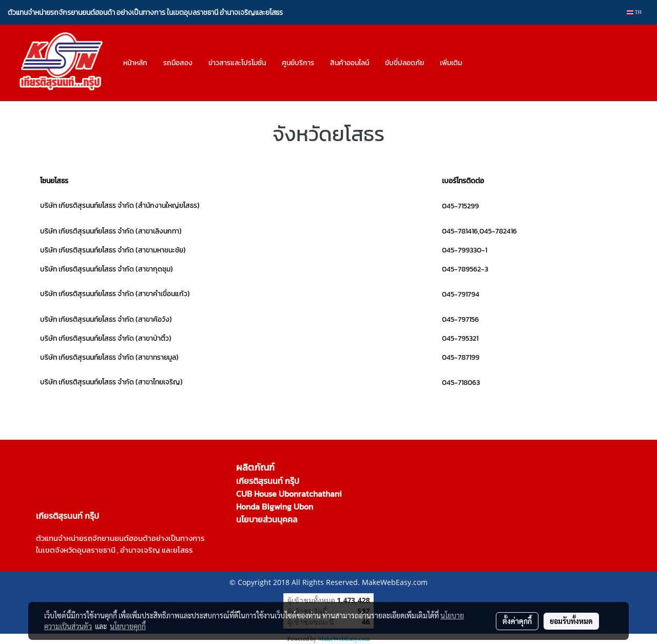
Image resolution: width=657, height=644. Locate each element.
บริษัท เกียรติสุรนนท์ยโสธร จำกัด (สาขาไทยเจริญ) (111, 382)
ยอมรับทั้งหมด (571, 621)
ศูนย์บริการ (298, 63)
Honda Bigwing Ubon (275, 506)
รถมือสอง (178, 63)
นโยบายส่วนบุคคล (267, 519)
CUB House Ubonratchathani (289, 494)
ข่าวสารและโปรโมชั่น (237, 63)
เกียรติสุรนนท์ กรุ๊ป (268, 481)
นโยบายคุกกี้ (128, 626)
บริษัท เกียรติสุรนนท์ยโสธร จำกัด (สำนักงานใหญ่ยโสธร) (120, 206)
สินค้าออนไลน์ (350, 63)
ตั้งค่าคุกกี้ (517, 621)
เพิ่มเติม (451, 63)
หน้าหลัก (135, 63)
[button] (479, 63)
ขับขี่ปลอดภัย (404, 63)
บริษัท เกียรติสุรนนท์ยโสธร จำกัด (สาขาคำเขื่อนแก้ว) (115, 294)
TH (634, 12)
